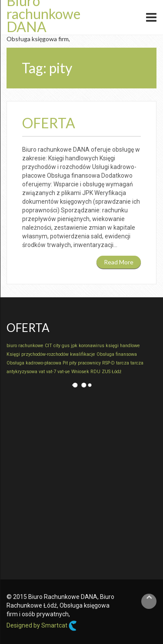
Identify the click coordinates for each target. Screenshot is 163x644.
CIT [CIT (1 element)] (48, 346)
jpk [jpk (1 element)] (74, 346)
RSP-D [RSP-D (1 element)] (108, 363)
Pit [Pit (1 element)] (65, 363)
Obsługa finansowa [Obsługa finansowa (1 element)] (117, 354)
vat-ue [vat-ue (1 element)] (64, 372)
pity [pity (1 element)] (73, 363)
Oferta (49, 123)
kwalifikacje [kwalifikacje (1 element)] (83, 354)
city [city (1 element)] (57, 346)
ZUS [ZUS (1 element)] (106, 372)
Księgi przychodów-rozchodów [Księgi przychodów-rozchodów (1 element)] (38, 354)
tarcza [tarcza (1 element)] (123, 363)
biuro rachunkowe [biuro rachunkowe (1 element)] (25, 346)
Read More (119, 262)
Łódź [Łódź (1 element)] (116, 372)
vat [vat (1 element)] (42, 372)
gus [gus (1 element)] (66, 346)
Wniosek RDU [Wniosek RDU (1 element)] (86, 372)
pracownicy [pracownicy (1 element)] (89, 363)
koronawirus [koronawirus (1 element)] (91, 346)
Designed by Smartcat (42, 626)
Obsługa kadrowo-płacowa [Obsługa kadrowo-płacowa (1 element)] (34, 363)
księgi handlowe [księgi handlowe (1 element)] (123, 346)
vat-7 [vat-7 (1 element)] (51, 372)
